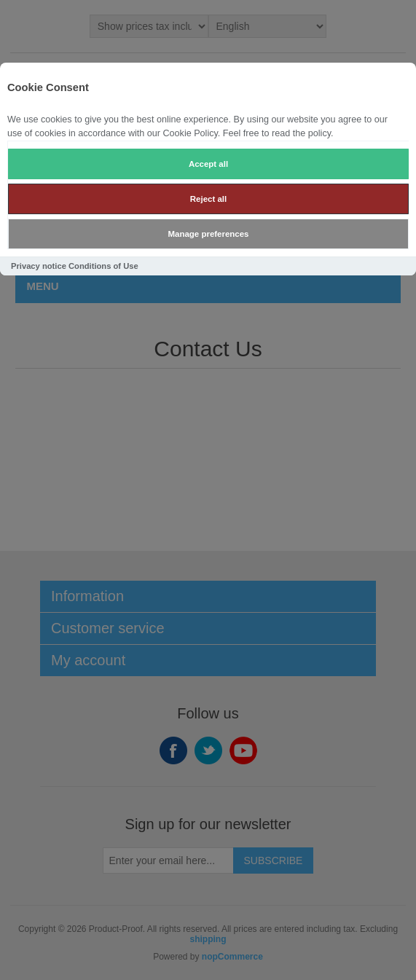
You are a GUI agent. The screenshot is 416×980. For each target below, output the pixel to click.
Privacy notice (39, 266)
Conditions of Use (103, 266)
